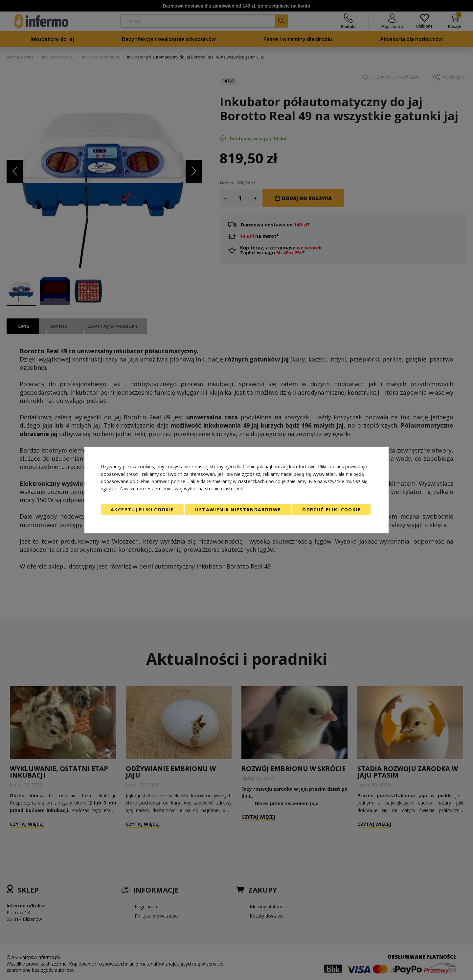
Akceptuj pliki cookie (142, 510)
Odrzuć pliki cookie (331, 510)
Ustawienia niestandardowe (238, 510)
